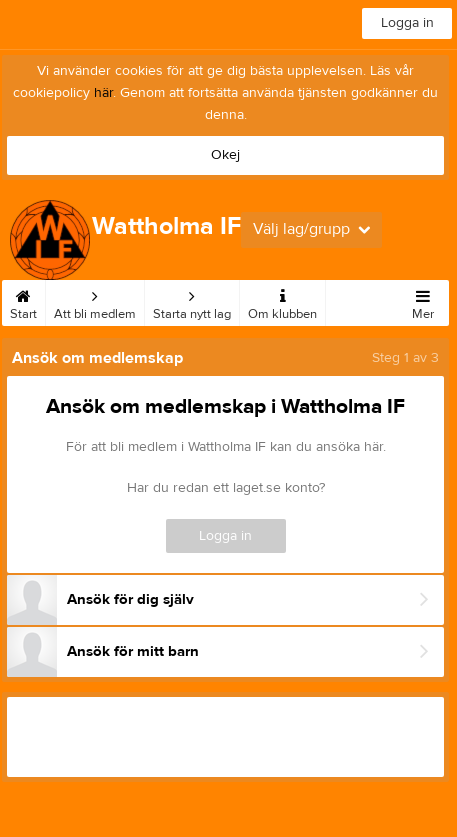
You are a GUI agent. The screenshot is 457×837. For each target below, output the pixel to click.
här (103, 93)
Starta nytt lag (192, 301)
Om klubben (282, 301)
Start (23, 301)
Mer (423, 301)
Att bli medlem (95, 301)
